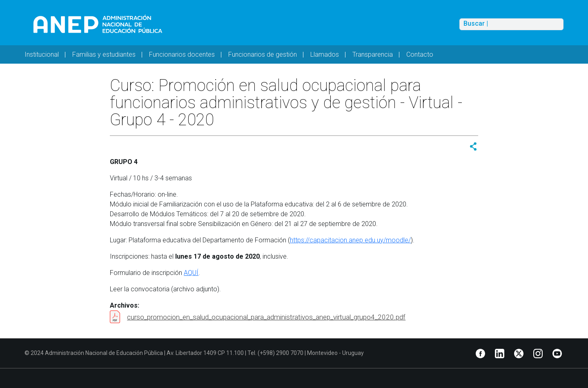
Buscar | (476, 24)
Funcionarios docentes (182, 54)
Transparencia (373, 54)
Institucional (42, 54)
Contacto (420, 54)
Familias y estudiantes (104, 54)
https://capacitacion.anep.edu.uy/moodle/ (350, 240)
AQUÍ (191, 273)
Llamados (325, 54)
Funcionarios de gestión (263, 54)
